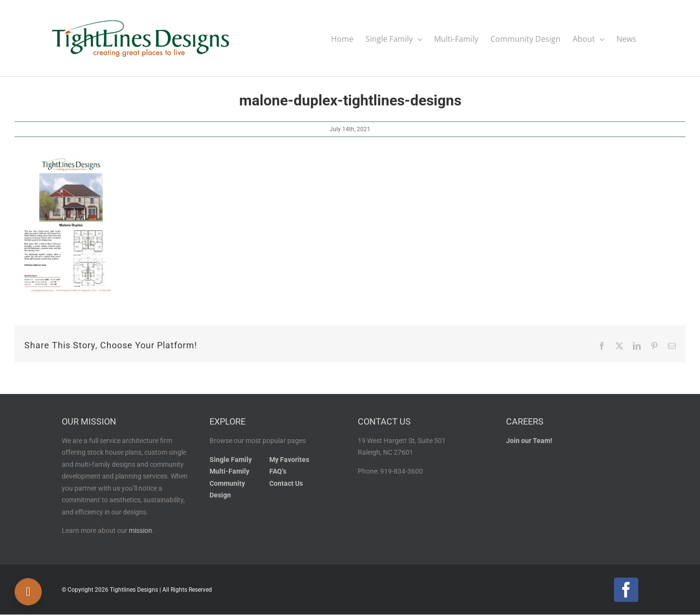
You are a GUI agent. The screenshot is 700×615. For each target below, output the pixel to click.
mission (140, 531)
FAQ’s (278, 471)
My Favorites (289, 460)
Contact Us (286, 484)
